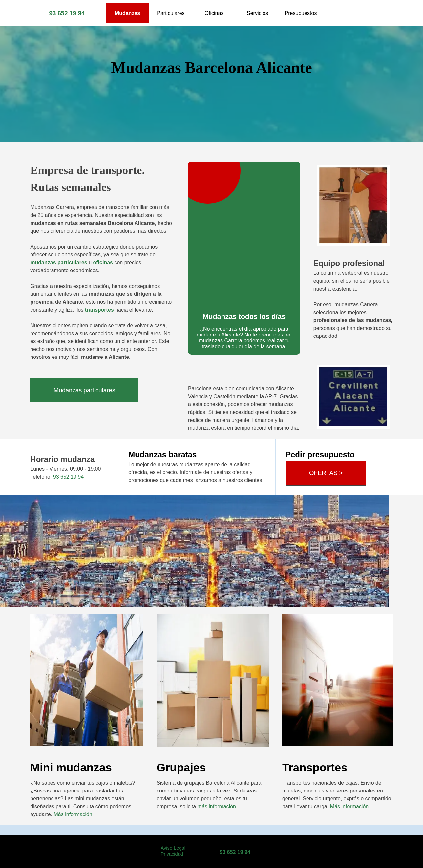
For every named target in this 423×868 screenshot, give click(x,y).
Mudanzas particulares (84, 390)
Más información (73, 814)
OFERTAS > (326, 473)
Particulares (171, 13)
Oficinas (214, 13)
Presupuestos (301, 13)
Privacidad (172, 854)
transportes (98, 310)
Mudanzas (127, 13)
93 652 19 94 (67, 13)
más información (217, 806)
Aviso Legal (173, 848)
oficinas (103, 262)
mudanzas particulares (59, 262)
